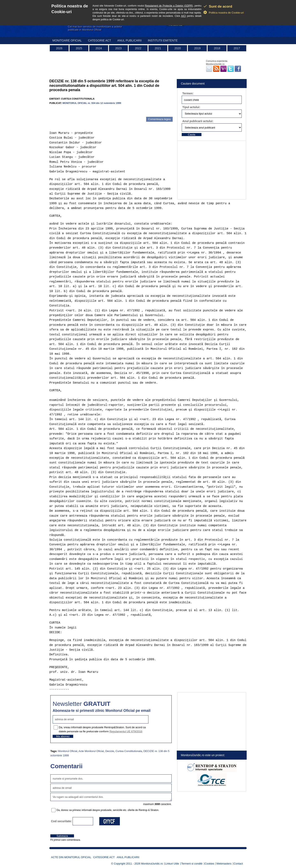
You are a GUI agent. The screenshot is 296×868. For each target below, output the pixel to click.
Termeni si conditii (192, 864)
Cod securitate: (61, 821)
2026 (59, 48)
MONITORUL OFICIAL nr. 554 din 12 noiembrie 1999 (92, 103)
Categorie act (100, 40)
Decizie (110, 751)
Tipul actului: (191, 107)
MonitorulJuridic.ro (152, 864)
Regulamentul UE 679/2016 (126, 731)
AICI (183, 16)
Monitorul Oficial (68, 751)
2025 (79, 48)
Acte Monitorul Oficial (91, 751)
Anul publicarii (129, 40)
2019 (197, 48)
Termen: (188, 93)
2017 (237, 48)
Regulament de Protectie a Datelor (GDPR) (169, 6)
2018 (217, 48)
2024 (99, 48)
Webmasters (224, 864)
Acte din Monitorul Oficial (71, 857)
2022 (138, 48)
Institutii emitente (163, 40)
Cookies (210, 864)
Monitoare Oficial (67, 40)
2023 (118, 48)
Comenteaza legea (159, 119)
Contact (238, 864)
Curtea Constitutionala (129, 751)
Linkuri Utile (172, 864)
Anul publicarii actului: (198, 121)
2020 (177, 48)
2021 (158, 48)
